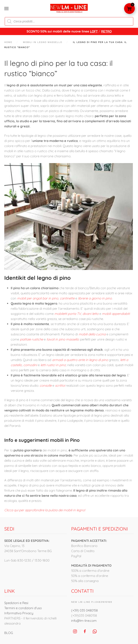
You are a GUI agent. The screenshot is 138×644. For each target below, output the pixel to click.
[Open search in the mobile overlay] (69, 21)
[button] (6, 9)
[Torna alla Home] (69, 9)
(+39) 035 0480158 (84, 610)
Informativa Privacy (19, 613)
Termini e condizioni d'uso (23, 608)
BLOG (9, 633)
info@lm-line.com (84, 621)
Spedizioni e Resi (16, 603)
